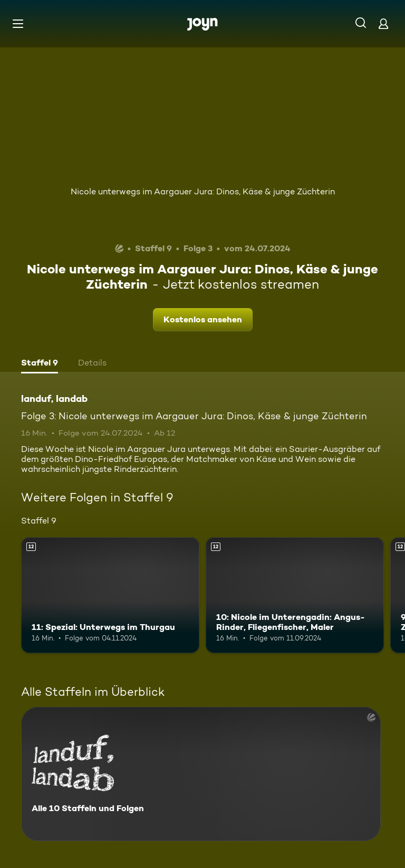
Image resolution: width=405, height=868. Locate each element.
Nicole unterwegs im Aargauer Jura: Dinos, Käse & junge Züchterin (203, 191)
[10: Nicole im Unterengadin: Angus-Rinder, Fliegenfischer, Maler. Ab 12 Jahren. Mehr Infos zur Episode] (295, 595)
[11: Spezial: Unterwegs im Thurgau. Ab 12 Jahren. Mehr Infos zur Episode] (110, 595)
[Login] (383, 23)
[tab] (40, 364)
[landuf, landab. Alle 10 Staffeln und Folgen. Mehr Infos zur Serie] (201, 774)
